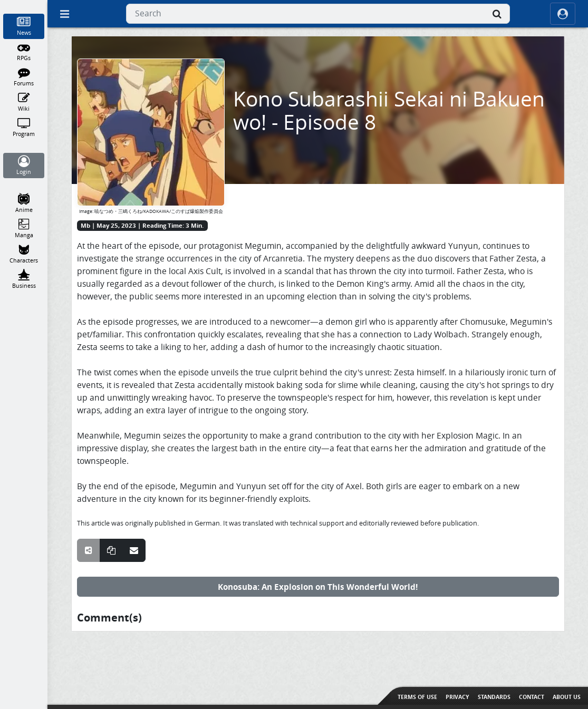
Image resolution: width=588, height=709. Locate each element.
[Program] (24, 128)
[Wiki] (24, 102)
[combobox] (318, 14)
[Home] (24, 5)
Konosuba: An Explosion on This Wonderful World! (318, 587)
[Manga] (24, 229)
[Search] (497, 14)
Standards (494, 697)
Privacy (457, 697)
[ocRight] (563, 14)
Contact (532, 697)
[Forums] (24, 77)
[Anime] (24, 203)
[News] (24, 26)
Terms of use (417, 697)
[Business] (24, 279)
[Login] (24, 166)
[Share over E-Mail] (134, 550)
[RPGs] (24, 52)
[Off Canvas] (64, 14)
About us (567, 697)
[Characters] (24, 254)
